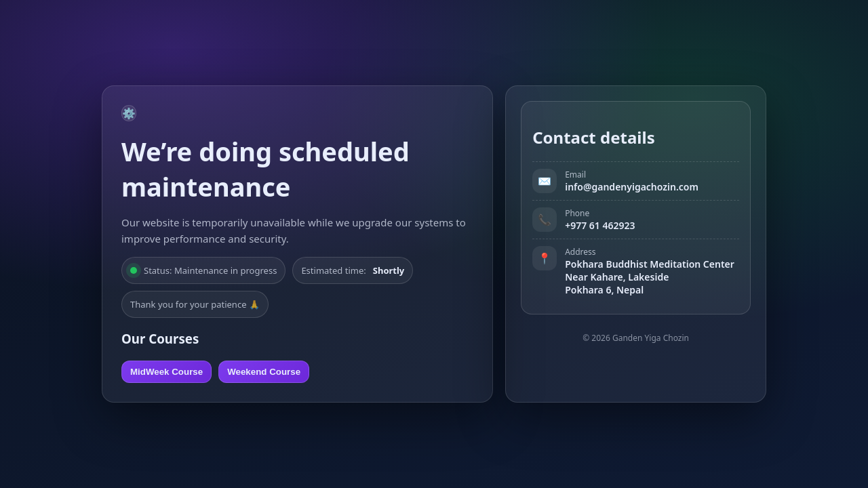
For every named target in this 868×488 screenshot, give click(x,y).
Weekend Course (264, 372)
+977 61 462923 (600, 225)
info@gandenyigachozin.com (632, 187)
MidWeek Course (166, 372)
